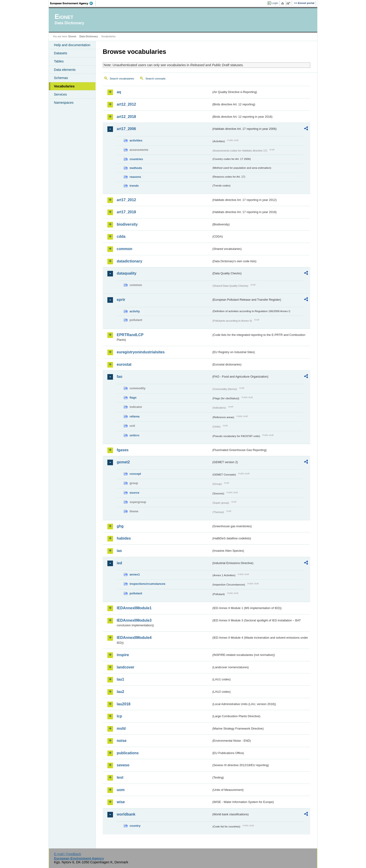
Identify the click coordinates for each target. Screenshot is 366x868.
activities (136, 140)
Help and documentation (72, 45)
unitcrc (135, 435)
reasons (135, 177)
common (125, 249)
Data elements (65, 70)
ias (119, 551)
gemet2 (123, 462)
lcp (119, 716)
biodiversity (127, 224)
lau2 (120, 692)
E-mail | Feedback (67, 854)
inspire (123, 655)
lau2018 (124, 704)
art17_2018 (126, 212)
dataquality (127, 273)
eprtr (121, 300)
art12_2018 (126, 117)
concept (135, 474)
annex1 (135, 574)
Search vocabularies (122, 79)
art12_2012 (126, 104)
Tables (59, 61)
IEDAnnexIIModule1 (134, 608)
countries (136, 159)
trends (134, 186)
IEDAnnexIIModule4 (134, 638)
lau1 (120, 679)
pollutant (136, 593)
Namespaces (64, 103)
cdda (121, 236)
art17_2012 (126, 200)
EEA (73, 3)
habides (124, 538)
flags (133, 398)
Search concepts (155, 79)
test (120, 777)
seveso (123, 765)
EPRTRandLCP (130, 335)
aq (119, 92)
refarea (135, 416)
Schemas (61, 78)
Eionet (72, 36)
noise (122, 741)
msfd (121, 728)
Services (60, 94)
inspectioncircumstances (148, 584)
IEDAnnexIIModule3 (134, 620)
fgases (123, 450)
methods (136, 168)
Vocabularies (64, 86)
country (135, 826)
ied (119, 563)
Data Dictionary (89, 36)
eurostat (124, 364)
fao (120, 377)
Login (275, 3)
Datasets (61, 53)
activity (135, 311)
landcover (126, 667)
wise (121, 802)
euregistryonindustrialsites (141, 352)
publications (128, 753)
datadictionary (129, 261)
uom (121, 790)
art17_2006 (126, 129)
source (134, 493)
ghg (120, 526)
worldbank (126, 814)
